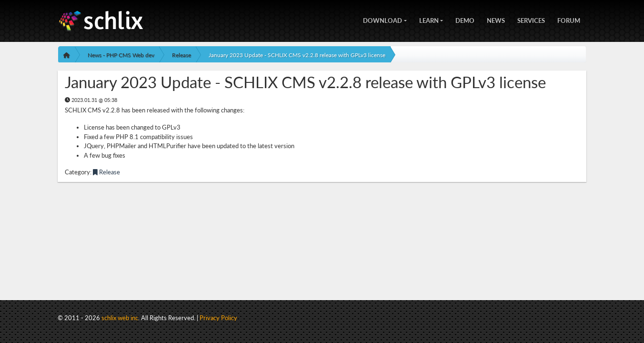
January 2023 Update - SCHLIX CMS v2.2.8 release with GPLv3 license (297, 55)
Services (531, 20)
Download (382, 20)
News (496, 20)
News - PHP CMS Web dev (121, 55)
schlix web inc (120, 318)
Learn (429, 20)
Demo (465, 20)
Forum (569, 20)
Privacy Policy (218, 318)
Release (181, 55)
